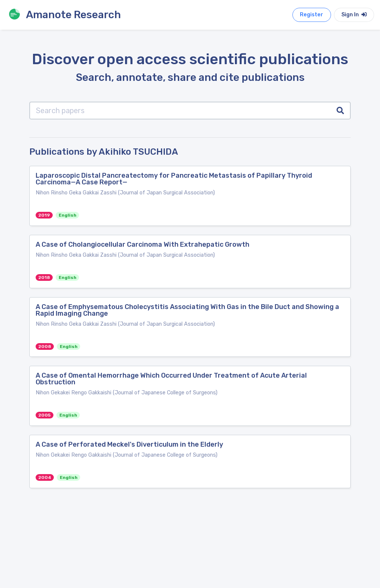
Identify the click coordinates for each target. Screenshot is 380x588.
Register (312, 15)
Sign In (354, 15)
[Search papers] (180, 111)
